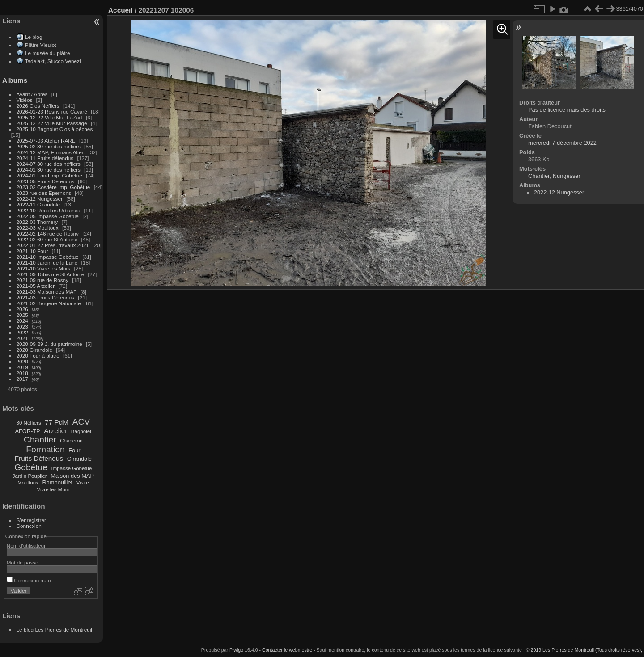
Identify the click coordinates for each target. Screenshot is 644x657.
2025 (22, 315)
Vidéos (25, 100)
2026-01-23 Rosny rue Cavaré (52, 112)
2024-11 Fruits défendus (45, 158)
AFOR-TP (27, 431)
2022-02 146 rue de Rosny (48, 234)
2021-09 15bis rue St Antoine (51, 274)
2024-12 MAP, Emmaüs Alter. (51, 152)
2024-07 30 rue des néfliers (49, 164)
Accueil (121, 10)
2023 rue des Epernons (44, 193)
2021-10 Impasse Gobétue (48, 257)
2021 (22, 338)
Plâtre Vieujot (41, 45)
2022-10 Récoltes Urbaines (49, 210)
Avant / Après (32, 94)
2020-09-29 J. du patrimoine (49, 344)
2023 (22, 326)
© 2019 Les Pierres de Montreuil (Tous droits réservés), (584, 650)
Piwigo (236, 650)
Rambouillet (58, 482)
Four (74, 450)
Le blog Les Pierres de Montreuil (54, 630)
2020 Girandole (34, 350)
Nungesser (567, 176)
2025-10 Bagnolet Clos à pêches (55, 129)
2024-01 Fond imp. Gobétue (49, 175)
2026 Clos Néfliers (38, 106)
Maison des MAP (72, 476)
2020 (22, 361)
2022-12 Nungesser (40, 199)
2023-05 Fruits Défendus (46, 181)
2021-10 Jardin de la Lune (47, 263)
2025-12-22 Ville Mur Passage (52, 123)
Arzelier (55, 431)
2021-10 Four (32, 251)
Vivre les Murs (53, 489)
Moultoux (28, 483)
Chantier (40, 440)
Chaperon (71, 441)
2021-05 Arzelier (36, 286)
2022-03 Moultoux (38, 228)
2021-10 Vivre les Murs (44, 268)
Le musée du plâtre (48, 53)
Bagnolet (81, 431)
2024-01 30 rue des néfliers (49, 170)
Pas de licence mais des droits (567, 110)
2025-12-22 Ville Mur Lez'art (49, 117)
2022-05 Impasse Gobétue (48, 216)
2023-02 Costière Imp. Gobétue (53, 187)
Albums (15, 80)
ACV (81, 422)
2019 (22, 367)
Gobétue (31, 467)
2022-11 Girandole (38, 204)
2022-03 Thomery (37, 222)
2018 (22, 373)
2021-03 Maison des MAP (47, 292)
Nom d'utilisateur (26, 545)
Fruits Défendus (39, 458)
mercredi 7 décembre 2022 (562, 143)
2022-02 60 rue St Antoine (47, 239)
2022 (22, 332)
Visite (83, 483)
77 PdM (57, 422)
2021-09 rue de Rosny (42, 280)
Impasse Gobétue (72, 468)
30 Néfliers (29, 423)
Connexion (29, 526)
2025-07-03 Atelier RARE (46, 141)
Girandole (80, 459)
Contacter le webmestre (287, 650)
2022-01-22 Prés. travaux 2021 (53, 245)
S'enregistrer (31, 520)
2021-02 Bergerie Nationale (49, 303)
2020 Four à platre (38, 356)
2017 (22, 379)
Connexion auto (29, 580)
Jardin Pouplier (30, 476)
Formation (45, 449)
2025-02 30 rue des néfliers (49, 146)
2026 (22, 309)
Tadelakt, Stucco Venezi (53, 61)
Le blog (34, 37)
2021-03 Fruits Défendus (46, 297)
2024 (22, 321)
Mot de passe (23, 562)
